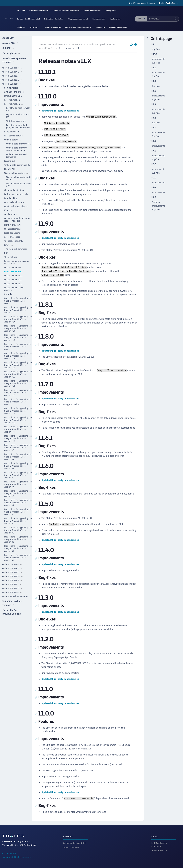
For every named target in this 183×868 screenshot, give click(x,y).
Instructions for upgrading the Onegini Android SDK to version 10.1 (18, 428)
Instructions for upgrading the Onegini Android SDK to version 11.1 (18, 400)
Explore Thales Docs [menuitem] (168, 3)
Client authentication (14, 189)
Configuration (10, 213)
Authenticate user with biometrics (17, 154)
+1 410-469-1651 (9, 853)
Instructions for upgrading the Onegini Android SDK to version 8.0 (18, 556)
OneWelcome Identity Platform (142, 3)
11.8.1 (153, 81)
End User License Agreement (159, 844)
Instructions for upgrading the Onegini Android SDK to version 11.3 (18, 382)
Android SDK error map (17, 248)
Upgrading (9, 293)
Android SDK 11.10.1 (12, 571)
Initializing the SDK (13, 95)
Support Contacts (71, 847)
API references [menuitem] (35, 27)
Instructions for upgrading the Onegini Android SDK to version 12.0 (18, 309)
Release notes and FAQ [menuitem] (53, 27)
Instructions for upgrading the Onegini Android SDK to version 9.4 (18, 483)
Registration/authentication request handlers (17, 218)
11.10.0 (154, 54)
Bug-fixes (156, 76)
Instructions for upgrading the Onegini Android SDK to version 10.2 (18, 419)
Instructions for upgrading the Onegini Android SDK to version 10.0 (18, 437)
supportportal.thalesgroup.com (16, 857)
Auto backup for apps (14, 201)
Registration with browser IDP (18, 108)
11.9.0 (153, 68)
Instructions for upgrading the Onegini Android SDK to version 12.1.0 (18, 300)
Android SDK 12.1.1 (12, 83)
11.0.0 (153, 197)
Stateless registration (16, 120)
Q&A (6, 252)
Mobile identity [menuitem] (115, 19)
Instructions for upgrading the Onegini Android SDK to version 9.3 (18, 492)
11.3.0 (153, 164)
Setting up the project (14, 91)
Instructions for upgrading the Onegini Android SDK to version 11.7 (18, 345)
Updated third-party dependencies (60, 111)
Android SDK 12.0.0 (12, 567)
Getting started (11, 87)
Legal (155, 836)
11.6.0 (153, 128)
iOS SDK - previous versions (12, 601)
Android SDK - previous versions (13, 59)
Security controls (12, 236)
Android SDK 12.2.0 (12, 79)
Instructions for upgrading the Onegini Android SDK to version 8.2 (18, 538)
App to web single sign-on (16, 205)
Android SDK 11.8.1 (12, 583)
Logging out (9, 160)
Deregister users (12, 130)
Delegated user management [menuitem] (78, 19)
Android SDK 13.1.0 (12, 67)
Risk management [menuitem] (99, 19)
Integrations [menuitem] (100, 27)
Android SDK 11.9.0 (12, 579)
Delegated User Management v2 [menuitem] (29, 19)
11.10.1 (154, 44)
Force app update (12, 232)
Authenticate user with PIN (19, 142)
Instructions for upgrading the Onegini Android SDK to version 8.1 (18, 547)
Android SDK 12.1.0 (12, 563)
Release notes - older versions (14, 288)
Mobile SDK (8, 37)
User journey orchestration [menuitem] (39, 11)
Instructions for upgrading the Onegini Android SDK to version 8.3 (18, 529)
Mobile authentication (16, 172)
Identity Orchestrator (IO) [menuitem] (118, 27)
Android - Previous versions (15, 595)
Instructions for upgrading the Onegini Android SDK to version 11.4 (18, 373)
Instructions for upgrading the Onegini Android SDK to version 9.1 (18, 511)
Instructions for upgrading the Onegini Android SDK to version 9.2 (18, 501)
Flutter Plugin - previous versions (13, 610)
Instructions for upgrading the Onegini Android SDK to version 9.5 (18, 474)
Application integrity (14, 240)
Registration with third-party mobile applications (18, 125)
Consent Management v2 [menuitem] (92, 11)
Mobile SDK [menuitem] (21, 27)
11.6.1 (153, 118)
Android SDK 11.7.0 (12, 591)
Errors (9, 244)
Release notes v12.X (13, 266)
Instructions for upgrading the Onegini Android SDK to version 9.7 (18, 455)
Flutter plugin (11, 52)
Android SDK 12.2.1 (12, 75)
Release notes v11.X (13, 270)
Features (156, 202)
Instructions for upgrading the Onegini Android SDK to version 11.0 (18, 410)
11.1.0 (153, 187)
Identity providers (12, 224)
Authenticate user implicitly (17, 164)
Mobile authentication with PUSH (19, 177)
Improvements (158, 59)
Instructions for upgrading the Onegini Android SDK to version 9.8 (18, 446)
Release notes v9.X (13, 278)
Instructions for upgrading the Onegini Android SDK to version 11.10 (18, 318)
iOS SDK (8, 47)
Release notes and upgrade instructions (17, 261)
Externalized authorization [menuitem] (54, 19)
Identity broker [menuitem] (111, 11)
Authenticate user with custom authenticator (17, 148)
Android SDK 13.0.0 (12, 71)
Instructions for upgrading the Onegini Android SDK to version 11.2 (18, 391)
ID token (8, 209)
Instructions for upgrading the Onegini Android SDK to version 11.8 (18, 336)
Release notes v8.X (13, 282)
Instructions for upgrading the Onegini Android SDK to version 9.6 (18, 465)
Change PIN (9, 168)
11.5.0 (153, 141)
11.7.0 (153, 104)
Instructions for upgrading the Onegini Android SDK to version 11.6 (18, 355)
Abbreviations (11, 256)
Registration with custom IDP (18, 115)
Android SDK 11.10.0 (13, 575)
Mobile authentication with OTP (19, 184)
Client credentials (12, 228)
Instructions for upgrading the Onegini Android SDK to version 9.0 (18, 520)
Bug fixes (156, 49)
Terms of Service (159, 850)
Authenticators (13, 138)
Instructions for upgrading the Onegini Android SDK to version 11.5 (18, 364)
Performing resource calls (16, 193)
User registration (12, 99)
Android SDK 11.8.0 (12, 587)
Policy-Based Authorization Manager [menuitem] (78, 27)
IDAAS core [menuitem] (21, 11)
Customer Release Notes (75, 843)
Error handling (11, 197)
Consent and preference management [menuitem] (66, 11)
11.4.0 (153, 151)
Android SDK (10, 42)
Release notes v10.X (13, 274)
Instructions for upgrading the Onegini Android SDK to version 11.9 (18, 327)
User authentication (13, 134)
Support (68, 836)
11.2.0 (153, 178)
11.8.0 (153, 91)
